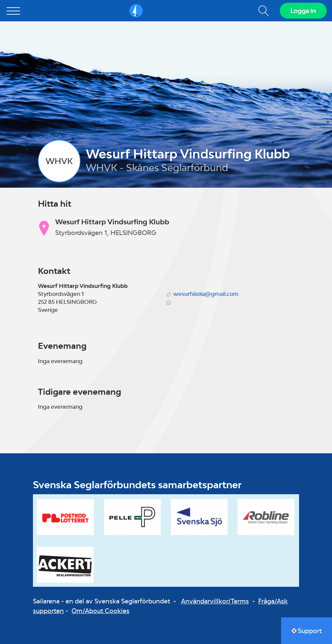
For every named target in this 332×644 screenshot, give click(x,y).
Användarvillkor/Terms (215, 601)
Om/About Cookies (100, 611)
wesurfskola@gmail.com (206, 294)
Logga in (303, 11)
